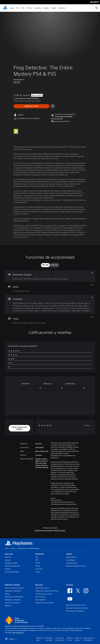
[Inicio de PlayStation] (5, 8)
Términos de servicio (42, 588)
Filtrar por (47, 384)
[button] (64, 116)
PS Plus (29, 8)
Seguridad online (72, 563)
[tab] (45, 265)
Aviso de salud (40, 597)
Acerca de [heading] (9, 554)
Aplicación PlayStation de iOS (76, 605)
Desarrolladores (41, 600)
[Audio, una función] (50, 288)
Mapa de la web (70, 639)
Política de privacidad (49, 639)
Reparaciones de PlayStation (14, 597)
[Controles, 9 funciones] (50, 304)
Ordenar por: (70, 384)
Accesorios (38, 8)
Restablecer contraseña (13, 600)
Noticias (46, 8)
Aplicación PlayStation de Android (77, 608)
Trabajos (8, 560)
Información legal (40, 639)
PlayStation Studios (11, 563)
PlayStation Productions (13, 566)
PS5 (18, 8)
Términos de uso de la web (60, 639)
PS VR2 (38, 563)
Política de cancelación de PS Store (47, 591)
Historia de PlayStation (12, 572)
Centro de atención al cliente (14, 588)
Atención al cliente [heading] (12, 585)
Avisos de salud (56, 500)
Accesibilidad (70, 560)
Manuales (8, 606)
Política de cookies (78, 639)
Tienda (54, 8)
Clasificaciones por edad (43, 594)
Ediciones (26, 384)
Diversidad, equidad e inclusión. (76, 566)
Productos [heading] (40, 554)
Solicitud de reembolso (12, 603)
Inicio (7, 548)
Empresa (8, 569)
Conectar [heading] (70, 585)
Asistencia (62, 8)
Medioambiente (71, 557)
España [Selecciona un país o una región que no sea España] (11, 639)
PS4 (23, 8)
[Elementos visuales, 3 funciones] (50, 276)
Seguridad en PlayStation (13, 591)
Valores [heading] (69, 554)
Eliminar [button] (87, 425)
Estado (7, 594)
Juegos (12, 8)
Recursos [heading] (39, 585)
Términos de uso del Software (89, 639)
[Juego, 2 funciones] (50, 320)
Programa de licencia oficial (44, 603)
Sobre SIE (8, 557)
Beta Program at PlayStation (75, 611)
